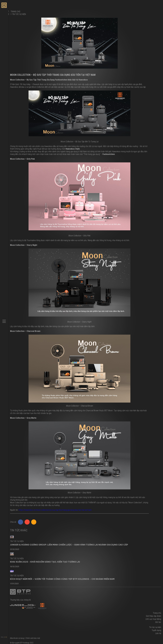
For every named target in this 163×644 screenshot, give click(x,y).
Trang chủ (157, 613)
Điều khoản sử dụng (17, 638)
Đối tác (158, 622)
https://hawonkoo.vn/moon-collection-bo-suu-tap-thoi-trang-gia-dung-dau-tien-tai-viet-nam (55, 510)
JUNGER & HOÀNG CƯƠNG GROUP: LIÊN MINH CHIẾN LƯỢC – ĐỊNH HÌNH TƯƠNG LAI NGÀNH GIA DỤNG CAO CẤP (69, 545)
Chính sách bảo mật (33, 638)
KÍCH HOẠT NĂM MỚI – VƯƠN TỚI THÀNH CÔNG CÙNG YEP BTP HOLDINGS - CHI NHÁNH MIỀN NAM (62, 579)
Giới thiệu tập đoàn (154, 616)
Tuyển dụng (156, 630)
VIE (6, 637)
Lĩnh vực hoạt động (153, 619)
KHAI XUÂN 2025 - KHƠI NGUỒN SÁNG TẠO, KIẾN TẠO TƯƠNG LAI (45, 562)
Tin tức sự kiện (19, 14)
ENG (2, 637)
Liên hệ (158, 633)
